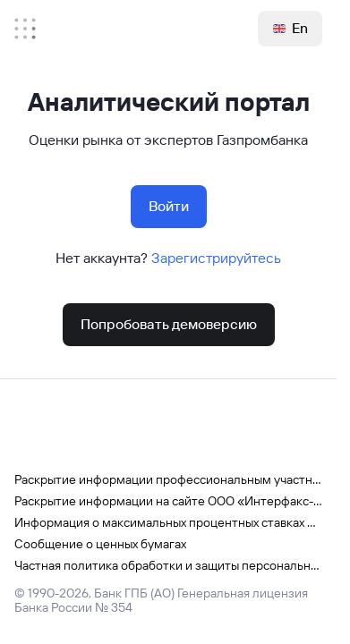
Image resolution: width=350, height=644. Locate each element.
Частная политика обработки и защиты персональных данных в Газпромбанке (168, 565)
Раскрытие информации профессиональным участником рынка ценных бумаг (168, 479)
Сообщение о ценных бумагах (100, 544)
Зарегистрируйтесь (216, 258)
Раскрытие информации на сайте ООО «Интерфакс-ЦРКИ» (168, 501)
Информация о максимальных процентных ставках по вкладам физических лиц (168, 522)
